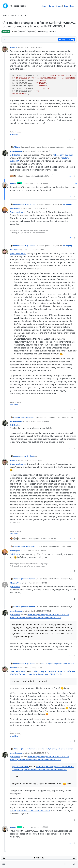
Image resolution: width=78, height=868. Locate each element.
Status (51, 6)
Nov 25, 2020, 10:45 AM (40, 753)
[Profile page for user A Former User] (5, 585)
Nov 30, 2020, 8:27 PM (39, 827)
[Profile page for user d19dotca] (5, 49)
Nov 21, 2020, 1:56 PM (37, 208)
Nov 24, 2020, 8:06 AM (40, 611)
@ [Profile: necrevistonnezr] (18, 212)
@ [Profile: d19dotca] (15, 155)
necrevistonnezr (16, 151)
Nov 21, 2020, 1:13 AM (33, 47)
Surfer (14, 32)
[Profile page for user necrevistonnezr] (5, 153)
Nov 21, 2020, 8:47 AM (39, 151)
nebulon (13, 183)
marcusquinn (15, 208)
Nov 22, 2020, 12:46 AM (34, 250)
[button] (4, 865)
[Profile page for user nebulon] (5, 185)
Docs (66, 6)
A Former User (15, 583)
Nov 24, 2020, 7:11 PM (33, 668)
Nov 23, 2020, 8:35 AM (40, 421)
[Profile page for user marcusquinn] (5, 210)
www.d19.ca (14, 134)
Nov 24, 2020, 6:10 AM (38, 583)
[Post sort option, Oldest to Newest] (5, 40)
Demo (59, 6)
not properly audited (64, 155)
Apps (44, 6)
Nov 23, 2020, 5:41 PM (34, 460)
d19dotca (13, 47)
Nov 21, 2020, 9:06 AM (39, 183)
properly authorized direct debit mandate (30, 810)
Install (73, 6)
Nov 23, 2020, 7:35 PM (37, 551)
